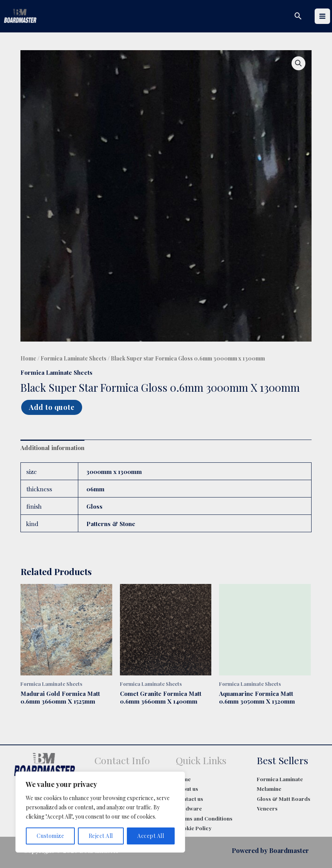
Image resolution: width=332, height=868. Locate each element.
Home (28, 358)
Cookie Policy (194, 828)
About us (187, 788)
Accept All (151, 836)
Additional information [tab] (52, 448)
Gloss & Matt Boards (284, 799)
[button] (298, 16)
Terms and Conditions (204, 818)
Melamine (269, 788)
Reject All (101, 836)
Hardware (189, 808)
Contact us (190, 799)
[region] (100, 812)
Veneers (267, 808)
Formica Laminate (280, 779)
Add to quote (52, 407)
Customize (51, 836)
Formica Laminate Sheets (73, 358)
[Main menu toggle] (322, 16)
